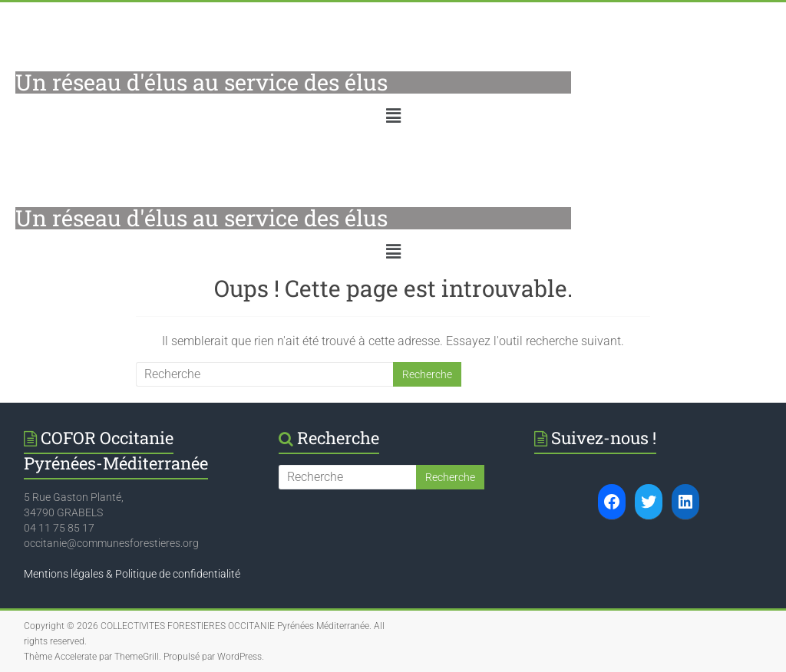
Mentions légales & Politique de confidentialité (132, 574)
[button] (393, 116)
